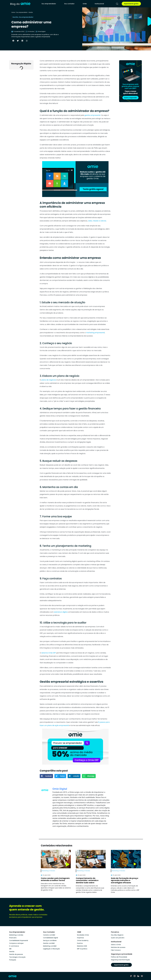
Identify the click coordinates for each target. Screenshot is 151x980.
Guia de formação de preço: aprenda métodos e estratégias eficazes (125, 880)
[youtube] (142, 976)
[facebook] (131, 976)
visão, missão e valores (97, 221)
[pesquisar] (117, 4)
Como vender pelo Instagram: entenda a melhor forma (55, 879)
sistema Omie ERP (49, 653)
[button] (13, 41)
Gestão (31, 12)
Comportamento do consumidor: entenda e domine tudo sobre (87, 880)
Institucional (99, 4)
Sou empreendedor (49, 4)
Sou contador (69, 4)
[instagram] (135, 976)
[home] (20, 4)
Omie (85, 4)
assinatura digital (61, 612)
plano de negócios (49, 380)
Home (13, 12)
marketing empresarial (95, 333)
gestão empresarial (92, 115)
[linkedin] (138, 976)
